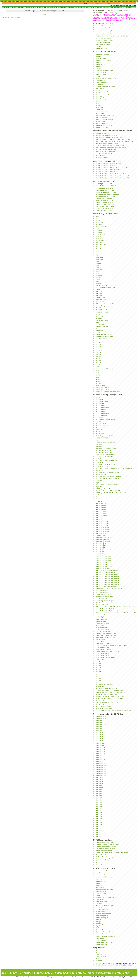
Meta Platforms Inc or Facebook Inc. (106, 79)
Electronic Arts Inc (101, 75)
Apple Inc (98, 56)
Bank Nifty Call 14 (101, 719)
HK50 (97, 377)
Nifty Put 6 (99, 818)
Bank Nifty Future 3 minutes (104, 558)
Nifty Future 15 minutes (102, 530)
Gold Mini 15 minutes (102, 428)
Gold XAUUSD (100, 434)
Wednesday (109, 965)
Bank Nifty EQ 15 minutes (103, 548)
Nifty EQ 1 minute (101, 505)
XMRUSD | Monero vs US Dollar (105, 206)
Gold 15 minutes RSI (102, 416)
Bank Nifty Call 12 (101, 723)
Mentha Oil (99, 275)
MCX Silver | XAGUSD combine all (106, 454)
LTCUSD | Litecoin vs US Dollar (105, 198)
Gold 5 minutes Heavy (102, 401)
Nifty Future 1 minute (102, 521)
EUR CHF (99, 345)
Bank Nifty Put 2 (100, 749)
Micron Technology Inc (102, 99)
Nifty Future (99, 294)
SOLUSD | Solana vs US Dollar (105, 200)
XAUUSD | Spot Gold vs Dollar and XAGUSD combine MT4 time (114, 176)
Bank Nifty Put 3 (100, 751)
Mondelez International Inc (103, 95)
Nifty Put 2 (99, 810)
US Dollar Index (100, 156)
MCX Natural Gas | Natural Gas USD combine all (110, 477)
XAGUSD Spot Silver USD (103, 450)
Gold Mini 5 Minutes (101, 424)
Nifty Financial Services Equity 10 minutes (108, 580)
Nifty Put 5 (99, 816)
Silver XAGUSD (100, 235)
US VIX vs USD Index (102, 158)
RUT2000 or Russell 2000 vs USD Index (107, 702)
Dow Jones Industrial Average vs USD (107, 688)
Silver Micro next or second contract (106, 448)
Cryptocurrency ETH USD (103, 389)
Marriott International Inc (103, 93)
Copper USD (99, 259)
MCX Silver (99, 954)
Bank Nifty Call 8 (100, 731)
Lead (97, 261)
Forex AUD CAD (100, 660)
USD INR (98, 308)
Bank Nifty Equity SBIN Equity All (105, 609)
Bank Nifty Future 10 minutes (104, 562)
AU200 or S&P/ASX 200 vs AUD (105, 684)
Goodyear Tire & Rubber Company (106, 87)
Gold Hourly (99, 418)
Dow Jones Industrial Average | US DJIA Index (109, 138)
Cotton (98, 271)
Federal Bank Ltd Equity (103, 623)
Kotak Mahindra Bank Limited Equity (106, 633)
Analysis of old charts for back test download (108, 391)
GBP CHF (99, 353)
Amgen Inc (99, 62)
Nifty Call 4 (99, 800)
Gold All (98, 397)
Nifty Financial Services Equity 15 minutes (108, 582)
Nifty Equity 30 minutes (102, 515)
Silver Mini (99, 231)
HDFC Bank (99, 316)
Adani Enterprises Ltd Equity (104, 334)
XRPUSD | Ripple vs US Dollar (104, 208)
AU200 (98, 365)
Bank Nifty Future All (102, 554)
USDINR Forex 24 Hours (103, 310)
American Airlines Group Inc (104, 54)
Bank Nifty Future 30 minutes (104, 566)
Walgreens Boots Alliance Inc (104, 125)
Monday (96, 965)
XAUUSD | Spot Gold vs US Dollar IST (107, 166)
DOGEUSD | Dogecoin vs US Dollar (106, 192)
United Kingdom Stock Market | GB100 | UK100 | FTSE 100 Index (114, 142)
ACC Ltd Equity (100, 642)
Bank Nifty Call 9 (100, 729)
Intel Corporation (100, 89)
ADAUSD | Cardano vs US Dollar (105, 184)
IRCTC (98, 332)
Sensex (98, 290)
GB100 (98, 375)
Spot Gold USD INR (101, 286)
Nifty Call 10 (99, 788)
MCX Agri (98, 277)
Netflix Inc (99, 101)
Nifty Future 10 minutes (102, 528)
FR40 (97, 373)
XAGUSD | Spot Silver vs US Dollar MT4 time (109, 170)
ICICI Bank (99, 318)
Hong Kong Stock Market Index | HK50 (107, 144)
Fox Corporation (100, 81)
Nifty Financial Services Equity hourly (106, 587)
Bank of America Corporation (104, 34)
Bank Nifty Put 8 (100, 761)
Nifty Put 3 (99, 812)
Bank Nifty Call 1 (100, 745)
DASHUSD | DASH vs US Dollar (105, 190)
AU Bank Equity (100, 617)
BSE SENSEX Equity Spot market (105, 288)
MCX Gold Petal (100, 430)
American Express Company (104, 30)
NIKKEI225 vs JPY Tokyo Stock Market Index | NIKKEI (111, 148)
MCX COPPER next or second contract (107, 485)
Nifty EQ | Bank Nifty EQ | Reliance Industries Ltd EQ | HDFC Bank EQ (116, 613)
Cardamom (99, 269)
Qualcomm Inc (100, 113)
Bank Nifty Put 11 (101, 768)
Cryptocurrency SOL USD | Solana (106, 658)
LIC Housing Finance (102, 320)
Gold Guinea (99, 222)
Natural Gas (99, 243)
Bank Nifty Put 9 (100, 763)
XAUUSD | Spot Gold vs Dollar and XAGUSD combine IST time (114, 178)
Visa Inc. (98, 46)
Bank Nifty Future (101, 302)
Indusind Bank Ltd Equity (103, 631)
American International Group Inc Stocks (107, 845)
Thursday (116, 965)
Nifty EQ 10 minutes (101, 511)
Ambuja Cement (100, 330)
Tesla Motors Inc (100, 121)
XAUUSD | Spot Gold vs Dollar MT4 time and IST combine (112, 168)
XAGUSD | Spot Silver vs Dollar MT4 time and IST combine (113, 174)
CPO (97, 273)
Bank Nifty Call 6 (100, 735)
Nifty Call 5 (99, 798)
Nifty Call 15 (99, 778)
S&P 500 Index (100, 705)
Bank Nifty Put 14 (101, 774)
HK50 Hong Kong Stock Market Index (106, 694)
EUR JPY (98, 349)
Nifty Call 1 (99, 806)
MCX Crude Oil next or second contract (107, 460)
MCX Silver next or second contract (106, 442)
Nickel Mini (99, 249)
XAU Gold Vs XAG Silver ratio (104, 456)
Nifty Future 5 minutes (102, 526)
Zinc (97, 497)
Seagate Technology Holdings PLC (106, 119)
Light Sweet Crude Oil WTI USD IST (106, 464)
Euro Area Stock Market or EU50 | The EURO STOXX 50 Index (114, 140)
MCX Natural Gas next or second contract (108, 473)
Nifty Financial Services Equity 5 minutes (107, 578)
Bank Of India (100, 322)
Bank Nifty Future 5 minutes (104, 560)
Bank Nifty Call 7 (100, 733)
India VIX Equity (100, 306)
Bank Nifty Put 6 (100, 757)
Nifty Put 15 (99, 837)
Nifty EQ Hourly (100, 517)
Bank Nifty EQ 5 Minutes (103, 544)
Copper (98, 255)
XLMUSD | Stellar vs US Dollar (104, 202)
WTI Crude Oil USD (101, 241)
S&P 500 (98, 383)
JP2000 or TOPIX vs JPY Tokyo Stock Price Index (110, 696)
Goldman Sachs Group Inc (103, 38)
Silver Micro (99, 233)
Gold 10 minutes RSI (102, 410)
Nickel (98, 247)
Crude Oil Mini (100, 239)
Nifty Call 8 (99, 792)
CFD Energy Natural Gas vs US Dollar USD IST (109, 479)
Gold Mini (98, 220)
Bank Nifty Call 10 (101, 727)
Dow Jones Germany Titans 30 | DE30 (107, 135)
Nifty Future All (100, 519)
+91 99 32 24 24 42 (99, 13)
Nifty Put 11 (99, 828)
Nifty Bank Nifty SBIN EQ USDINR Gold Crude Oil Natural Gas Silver (115, 607)
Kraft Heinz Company (102, 91)
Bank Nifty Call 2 (100, 743)
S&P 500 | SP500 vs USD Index (105, 154)
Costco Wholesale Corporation (104, 71)
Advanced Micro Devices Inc (104, 60)
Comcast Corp (100, 69)
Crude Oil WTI (100, 462)
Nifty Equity (99, 292)
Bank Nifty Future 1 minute (103, 556)
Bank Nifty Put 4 (100, 753)
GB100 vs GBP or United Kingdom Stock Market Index (111, 692)
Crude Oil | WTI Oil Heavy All (104, 466)
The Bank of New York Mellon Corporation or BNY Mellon (112, 36)
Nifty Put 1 (99, 808)
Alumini (98, 251)
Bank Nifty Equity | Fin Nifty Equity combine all (109, 589)
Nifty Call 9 (99, 790)
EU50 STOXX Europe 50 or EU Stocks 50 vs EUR (110, 690)
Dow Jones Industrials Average (105, 369)
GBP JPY (98, 355)
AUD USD (99, 343)
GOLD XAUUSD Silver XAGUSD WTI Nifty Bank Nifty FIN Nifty (114, 711)
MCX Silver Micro (101, 956)
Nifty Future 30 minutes (102, 532)
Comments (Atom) (15, 18)
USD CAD (99, 359)
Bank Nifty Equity (101, 300)
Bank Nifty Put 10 (101, 765)
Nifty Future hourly (101, 534)
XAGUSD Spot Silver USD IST (104, 452)
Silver (97, 229)
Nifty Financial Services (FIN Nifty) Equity (107, 304)
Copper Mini (99, 257)
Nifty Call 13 (99, 782)
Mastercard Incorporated (103, 42)
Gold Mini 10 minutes (102, 426)
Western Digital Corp (102, 127)
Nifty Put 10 (99, 826)
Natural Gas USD (101, 245)
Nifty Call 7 (99, 794)
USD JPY (98, 363)
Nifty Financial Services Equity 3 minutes (107, 576)
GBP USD (99, 357)
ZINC (97, 265)
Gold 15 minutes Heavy (102, 414)
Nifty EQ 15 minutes (101, 513)
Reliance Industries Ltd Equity (104, 336)
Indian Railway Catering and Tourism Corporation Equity (112, 646)
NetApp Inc (99, 105)
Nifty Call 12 (99, 784)
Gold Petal (99, 225)
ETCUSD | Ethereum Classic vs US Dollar (108, 194)
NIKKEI (98, 381)
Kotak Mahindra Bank (102, 326)
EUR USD (99, 351)
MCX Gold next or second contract (105, 420)
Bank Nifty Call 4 (100, 739)
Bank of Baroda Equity (102, 621)
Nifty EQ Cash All (101, 503)
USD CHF (99, 361)
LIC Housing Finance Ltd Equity (105, 601)
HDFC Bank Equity (101, 625)
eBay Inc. (98, 77)
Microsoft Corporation (102, 97)
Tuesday (102, 965)
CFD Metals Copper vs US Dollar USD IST (108, 491)
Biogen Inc (99, 885)
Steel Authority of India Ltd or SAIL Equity (107, 652)
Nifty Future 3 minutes (102, 524)
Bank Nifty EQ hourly (102, 552)
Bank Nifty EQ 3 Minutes (103, 542)
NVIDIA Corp (99, 107)
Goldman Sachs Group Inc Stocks (105, 855)
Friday (122, 965)
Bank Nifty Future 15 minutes (104, 564)
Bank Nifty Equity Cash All (103, 538)
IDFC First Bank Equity (102, 629)
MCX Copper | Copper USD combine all (107, 489)
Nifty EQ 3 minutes (101, 507)
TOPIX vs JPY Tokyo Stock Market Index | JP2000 (110, 146)
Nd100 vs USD (100, 700)
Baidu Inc (98, 66)
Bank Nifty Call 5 (100, 737)
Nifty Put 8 (99, 822)
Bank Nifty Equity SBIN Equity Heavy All (107, 611)
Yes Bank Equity (100, 324)
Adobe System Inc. (101, 58)
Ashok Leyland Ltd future (103, 648)
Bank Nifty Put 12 (101, 770)
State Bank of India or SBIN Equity (105, 637)
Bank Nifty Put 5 (100, 755)
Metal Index (99, 284)
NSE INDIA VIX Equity (102, 605)
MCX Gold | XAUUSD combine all (105, 438)
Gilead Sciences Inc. (102, 83)
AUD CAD (99, 340)
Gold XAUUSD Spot (101, 227)
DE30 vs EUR (100, 686)
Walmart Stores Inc (101, 48)
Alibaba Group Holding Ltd (103, 32)
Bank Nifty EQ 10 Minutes (103, 546)
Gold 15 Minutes (100, 412)
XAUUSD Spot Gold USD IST (104, 436)
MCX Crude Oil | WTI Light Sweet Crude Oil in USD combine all (114, 469)
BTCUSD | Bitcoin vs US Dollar (105, 188)
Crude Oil (98, 237)
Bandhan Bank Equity (102, 619)
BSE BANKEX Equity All (103, 593)
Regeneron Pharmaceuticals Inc (105, 115)
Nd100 (98, 379)
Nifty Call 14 (99, 780)
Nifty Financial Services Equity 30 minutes (108, 584)
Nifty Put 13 (99, 833)
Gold (97, 218)
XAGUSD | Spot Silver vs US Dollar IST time (108, 172)
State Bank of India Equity (103, 312)
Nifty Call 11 (99, 786)
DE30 (97, 367)
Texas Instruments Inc (102, 123)
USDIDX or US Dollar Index (104, 707)
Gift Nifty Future (100, 298)
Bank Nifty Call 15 (101, 717)
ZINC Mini (99, 267)
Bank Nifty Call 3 (100, 741)
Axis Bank (99, 314)
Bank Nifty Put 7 (100, 759)
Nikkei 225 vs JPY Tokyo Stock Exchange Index (109, 698)
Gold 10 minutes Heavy (102, 408)
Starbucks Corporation (102, 117)
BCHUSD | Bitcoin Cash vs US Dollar (106, 186)
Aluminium (99, 253)
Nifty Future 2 (100, 296)
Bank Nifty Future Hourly (103, 568)
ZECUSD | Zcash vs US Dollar (104, 210)
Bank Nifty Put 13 (101, 772)
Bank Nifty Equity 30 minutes (104, 550)
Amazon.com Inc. (101, 64)
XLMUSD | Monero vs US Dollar (105, 204)
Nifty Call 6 (99, 796)
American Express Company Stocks (106, 847)
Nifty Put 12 (99, 831)
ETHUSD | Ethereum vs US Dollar (105, 196)
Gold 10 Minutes (100, 405)
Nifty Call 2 (99, 804)
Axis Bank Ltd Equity (102, 615)
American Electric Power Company (106, 26)
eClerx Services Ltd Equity (103, 650)
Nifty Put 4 (99, 814)
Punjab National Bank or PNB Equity (106, 635)
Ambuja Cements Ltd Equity (104, 644)
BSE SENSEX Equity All (103, 591)
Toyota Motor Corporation (103, 44)
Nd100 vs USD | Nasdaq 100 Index (106, 150)
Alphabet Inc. (99, 85)
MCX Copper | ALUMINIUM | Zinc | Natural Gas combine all (113, 493)
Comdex (98, 280)
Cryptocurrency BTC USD (103, 387)
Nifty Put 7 (99, 820)
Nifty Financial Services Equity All (105, 572)
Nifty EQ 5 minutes (101, 509)
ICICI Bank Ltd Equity (102, 627)
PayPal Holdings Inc (101, 111)
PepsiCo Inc (99, 109)
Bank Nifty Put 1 (100, 747)
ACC (97, 328)
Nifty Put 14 (99, 835)
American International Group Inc (105, 28)
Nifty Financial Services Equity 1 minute (107, 574)
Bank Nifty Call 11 (101, 725)
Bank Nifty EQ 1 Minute (102, 540)
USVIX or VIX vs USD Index (104, 709)
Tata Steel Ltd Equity (102, 338)
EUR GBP (99, 347)
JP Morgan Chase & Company (104, 40)
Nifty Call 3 (99, 802)
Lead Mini (99, 263)
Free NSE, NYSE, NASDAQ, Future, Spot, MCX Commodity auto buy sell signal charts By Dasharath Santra (65, 973)
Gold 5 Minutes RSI (101, 403)
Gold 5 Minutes (100, 399)
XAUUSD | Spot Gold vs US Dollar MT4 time (108, 164)
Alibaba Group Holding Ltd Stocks (105, 849)
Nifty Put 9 (99, 824)
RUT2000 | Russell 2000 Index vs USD (107, 152)
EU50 (97, 371)
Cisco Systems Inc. (101, 73)
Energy (98, 282)
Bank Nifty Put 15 (101, 776)
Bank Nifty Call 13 (101, 721)
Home (45, 14)
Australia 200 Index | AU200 (104, 133)
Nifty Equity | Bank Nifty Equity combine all (108, 570)
